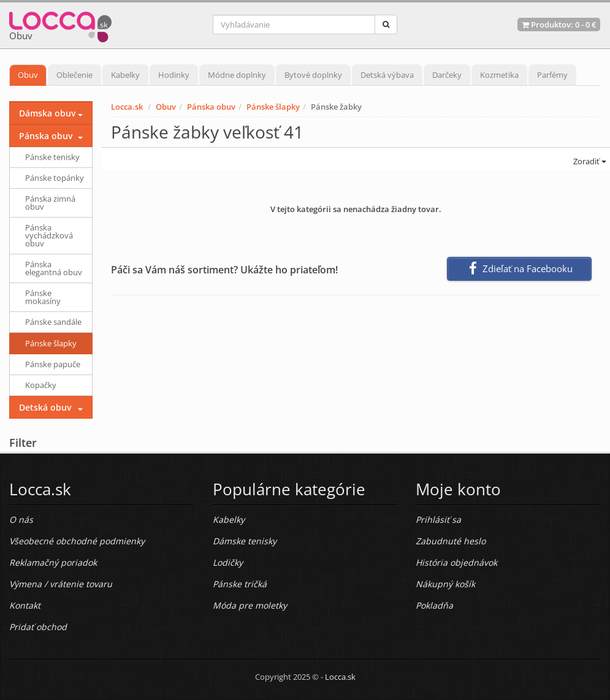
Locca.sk (127, 107)
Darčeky (447, 75)
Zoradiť (589, 161)
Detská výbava (387, 75)
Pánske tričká (240, 584)
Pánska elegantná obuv (54, 268)
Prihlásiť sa (438, 519)
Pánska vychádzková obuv (49, 235)
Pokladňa (434, 605)
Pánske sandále (53, 322)
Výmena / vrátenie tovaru (61, 584)
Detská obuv (45, 407)
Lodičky (228, 562)
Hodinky (174, 75)
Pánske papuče (53, 364)
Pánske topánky (55, 178)
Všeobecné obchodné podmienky (77, 541)
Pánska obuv (211, 107)
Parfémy (552, 75)
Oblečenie (74, 75)
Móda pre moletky (250, 605)
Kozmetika (499, 75)
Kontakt (25, 605)
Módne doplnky (237, 75)
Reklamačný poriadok (53, 562)
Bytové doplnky (313, 75)
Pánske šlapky (273, 107)
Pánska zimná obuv (50, 203)
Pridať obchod (38, 627)
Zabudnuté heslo (451, 541)
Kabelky (125, 75)
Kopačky (41, 385)
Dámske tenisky (245, 541)
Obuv (28, 75)
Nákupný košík (445, 584)
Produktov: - (559, 25)
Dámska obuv (47, 113)
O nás (21, 519)
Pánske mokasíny (43, 297)
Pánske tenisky (52, 157)
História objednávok (456, 562)
